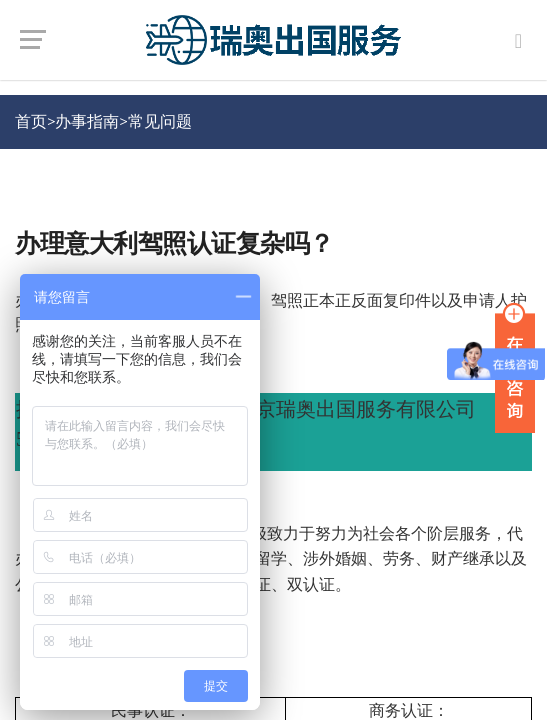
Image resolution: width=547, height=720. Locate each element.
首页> (35, 121)
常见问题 (160, 121)
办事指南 (87, 121)
